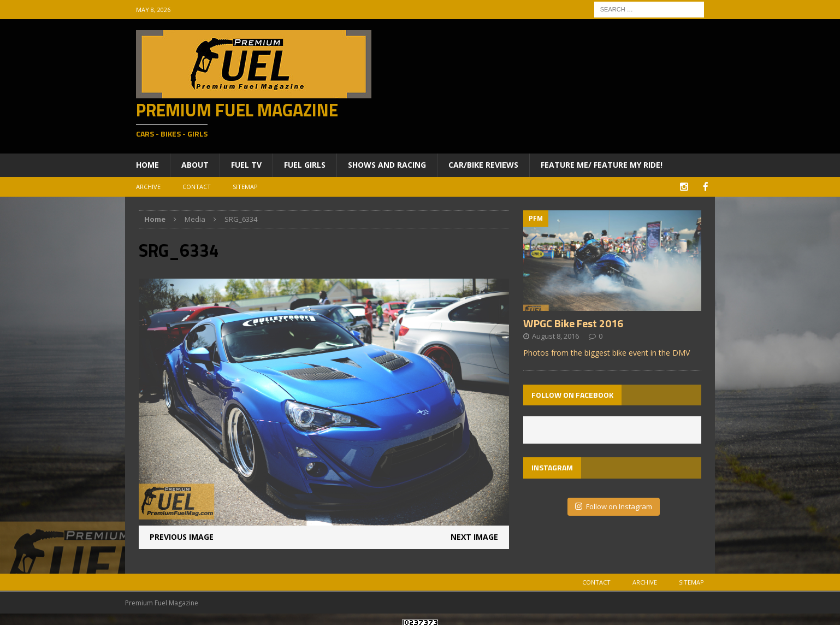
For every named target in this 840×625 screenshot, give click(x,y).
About (195, 165)
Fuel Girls (305, 165)
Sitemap (245, 187)
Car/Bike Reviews (483, 165)
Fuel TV (246, 165)
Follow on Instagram (614, 505)
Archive (148, 187)
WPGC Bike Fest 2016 (573, 322)
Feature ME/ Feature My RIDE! (602, 165)
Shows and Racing (387, 165)
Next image (474, 536)
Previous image (182, 536)
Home (147, 165)
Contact (197, 187)
